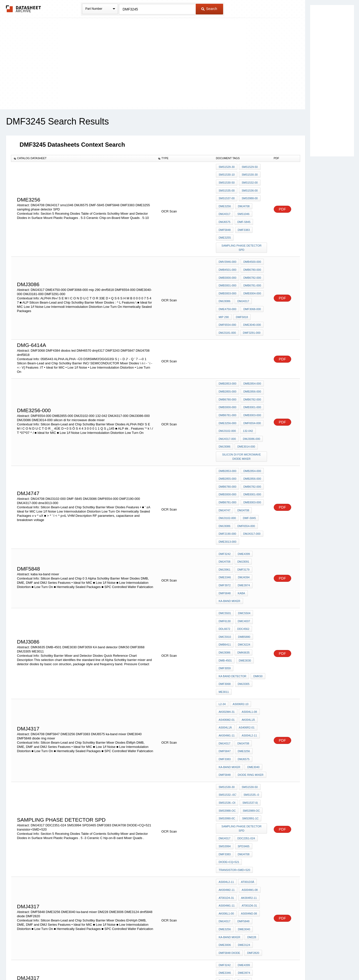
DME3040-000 (251, 299)
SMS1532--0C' (228, 704)
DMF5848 (225, 221)
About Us (272, 963)
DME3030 (244, 594)
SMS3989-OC (250, 717)
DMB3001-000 (227, 265)
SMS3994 (225, 744)
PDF (282, 201)
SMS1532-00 (249, 180)
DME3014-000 (245, 409)
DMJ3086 (224, 279)
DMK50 (223, 608)
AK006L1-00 (226, 802)
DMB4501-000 (227, 252)
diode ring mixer (250, 686)
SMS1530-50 (227, 180)
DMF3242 (225, 503)
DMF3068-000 (251, 285)
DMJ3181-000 (227, 306)
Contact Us (254, 963)
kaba (240, 536)
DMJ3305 (258, 608)
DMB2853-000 (227, 355)
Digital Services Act (228, 963)
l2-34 (222, 625)
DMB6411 (225, 581)
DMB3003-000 (227, 272)
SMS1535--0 (251, 704)
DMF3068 (240, 608)
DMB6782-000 (251, 259)
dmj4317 (224, 809)
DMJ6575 (224, 214)
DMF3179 (243, 516)
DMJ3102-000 (227, 396)
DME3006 (225, 829)
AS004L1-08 (248, 632)
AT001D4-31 (226, 788)
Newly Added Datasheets (98, 963)
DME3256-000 (227, 389)
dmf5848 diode (229, 836)
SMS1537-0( (249, 710)
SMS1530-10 (227, 174)
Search (209, 9)
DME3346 (225, 523)
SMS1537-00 (227, 194)
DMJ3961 (224, 516)
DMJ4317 (224, 207)
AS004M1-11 (227, 795)
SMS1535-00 (227, 187)
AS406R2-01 (246, 646)
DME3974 (243, 529)
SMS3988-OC (227, 717)
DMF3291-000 (251, 306)
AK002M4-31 (227, 632)
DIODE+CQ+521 (229, 757)
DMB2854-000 (251, 355)
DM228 (251, 822)
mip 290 (224, 292)
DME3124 (243, 829)
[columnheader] (83, 158)
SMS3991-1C (250, 724)
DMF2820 (252, 836)
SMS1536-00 (249, 187)
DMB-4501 (225, 594)
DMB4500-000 (251, 245)
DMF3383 (243, 221)
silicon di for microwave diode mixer (242, 418)
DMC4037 (243, 561)
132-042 (247, 396)
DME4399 (243, 503)
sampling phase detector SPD (242, 234)
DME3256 (225, 200)
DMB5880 (243, 574)
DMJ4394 (243, 523)
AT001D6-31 (249, 795)
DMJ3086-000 (251, 402)
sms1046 (243, 207)
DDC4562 (242, 567)
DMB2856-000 (251, 362)
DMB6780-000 (251, 252)
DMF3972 (225, 529)
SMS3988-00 (249, 194)
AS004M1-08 (249, 782)
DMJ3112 (224, 867)
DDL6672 (224, 567)
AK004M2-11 (227, 782)
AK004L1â (247, 639)
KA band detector (251, 601)
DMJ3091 (242, 509)
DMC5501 (225, 554)
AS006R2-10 (240, 625)
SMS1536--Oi (227, 710)
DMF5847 (225, 666)
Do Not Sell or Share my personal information (177, 963)
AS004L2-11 (248, 652)
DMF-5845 (243, 214)
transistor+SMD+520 (234, 764)
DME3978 (225, 873)
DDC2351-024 (245, 737)
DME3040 (253, 679)
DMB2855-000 (227, 362)
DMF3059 (225, 601)
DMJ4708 (243, 200)
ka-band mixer (229, 543)
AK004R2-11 (248, 788)
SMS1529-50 (249, 167)
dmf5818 (241, 292)
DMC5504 (243, 554)
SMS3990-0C (227, 724)
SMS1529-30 (227, 167)
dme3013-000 (227, 492)
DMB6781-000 (251, 265)
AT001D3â (247, 775)
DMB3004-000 (251, 272)
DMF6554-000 (227, 299)
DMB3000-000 (227, 259)
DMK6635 (243, 588)
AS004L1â (225, 646)
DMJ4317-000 (227, 402)
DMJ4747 (224, 465)
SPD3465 (243, 744)
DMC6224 (243, 581)
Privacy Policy (130, 963)
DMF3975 (243, 867)
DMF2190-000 (227, 485)
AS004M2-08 (248, 802)
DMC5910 (225, 574)
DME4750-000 (227, 285)
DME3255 (225, 227)
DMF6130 (225, 561)
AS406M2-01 (227, 639)
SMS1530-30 (249, 174)
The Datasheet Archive (24, 9)
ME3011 (224, 614)
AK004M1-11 (227, 652)
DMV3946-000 (227, 245)
